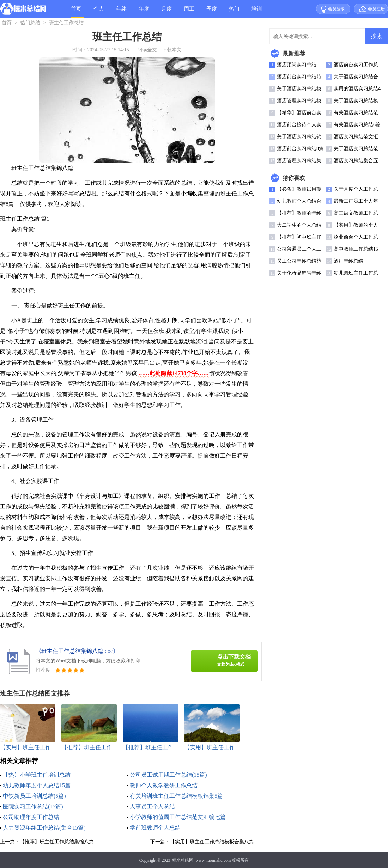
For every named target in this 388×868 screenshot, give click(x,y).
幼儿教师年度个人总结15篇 (37, 785)
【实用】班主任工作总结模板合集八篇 (212, 842)
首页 (76, 9)
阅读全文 (147, 50)
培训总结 (257, 12)
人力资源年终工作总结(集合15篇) (44, 828)
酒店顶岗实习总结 (297, 65)
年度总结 (144, 12)
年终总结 (121, 12)
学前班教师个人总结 (155, 828)
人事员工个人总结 (152, 806)
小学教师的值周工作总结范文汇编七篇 (178, 817)
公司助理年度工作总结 (31, 817)
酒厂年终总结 (348, 261)
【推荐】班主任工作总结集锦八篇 (57, 842)
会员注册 (376, 9)
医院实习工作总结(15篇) (33, 806)
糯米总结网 (183, 860)
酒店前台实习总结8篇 (300, 149)
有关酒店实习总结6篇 (357, 125)
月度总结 (166, 12)
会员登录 (337, 9)
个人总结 (99, 12)
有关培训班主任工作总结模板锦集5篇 (176, 796)
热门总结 (234, 12)
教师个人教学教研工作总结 (164, 785)
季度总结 (212, 12)
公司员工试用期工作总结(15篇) (168, 775)
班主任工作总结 (66, 23)
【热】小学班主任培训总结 (37, 775)
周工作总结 (189, 12)
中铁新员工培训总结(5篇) (34, 796)
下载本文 (172, 50)
